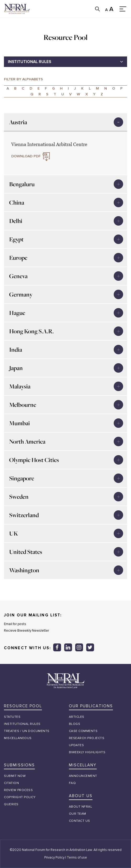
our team (78, 814)
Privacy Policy (54, 857)
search (97, 9)
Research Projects (87, 738)
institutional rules (22, 724)
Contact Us (80, 821)
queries (11, 804)
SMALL (107, 9)
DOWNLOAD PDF (26, 156)
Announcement (83, 776)
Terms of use (77, 857)
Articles (77, 717)
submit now (15, 776)
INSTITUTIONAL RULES (29, 62)
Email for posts (15, 626)
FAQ (72, 783)
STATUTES (12, 717)
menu (123, 9)
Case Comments (83, 731)
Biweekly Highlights (87, 752)
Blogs (75, 724)
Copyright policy (20, 797)
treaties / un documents (27, 731)
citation (11, 783)
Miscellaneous (18, 738)
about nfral (81, 807)
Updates (77, 745)
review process (18, 790)
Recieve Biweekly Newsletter (26, 632)
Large (111, 9)
